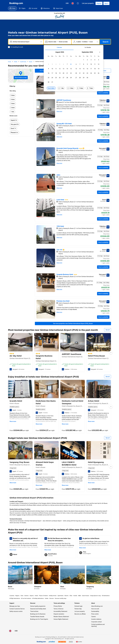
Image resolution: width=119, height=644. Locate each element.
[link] (21, 95)
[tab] (59, 47)
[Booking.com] (16, 3)
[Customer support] (78, 3)
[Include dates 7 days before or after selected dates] (90, 88)
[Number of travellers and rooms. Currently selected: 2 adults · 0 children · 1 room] (85, 42)
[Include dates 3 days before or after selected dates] (80, 88)
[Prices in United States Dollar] (67, 3)
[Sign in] (106, 3)
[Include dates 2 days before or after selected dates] (70, 88)
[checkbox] (71, 60)
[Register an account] (99, 3)
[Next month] (100, 52)
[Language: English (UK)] (73, 3)
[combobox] (26, 42)
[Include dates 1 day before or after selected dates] (61, 88)
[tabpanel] (74, 71)
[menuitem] (12, 8)
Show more (59, 111)
